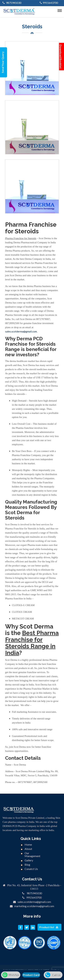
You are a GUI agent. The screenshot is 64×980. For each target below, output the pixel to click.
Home (28, 844)
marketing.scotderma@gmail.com (34, 906)
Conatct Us (31, 869)
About (28, 849)
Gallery (29, 860)
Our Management (32, 854)
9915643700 (50, 3)
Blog (27, 865)
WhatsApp (11, 975)
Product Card (31, 975)
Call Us (53, 975)
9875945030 (13, 3)
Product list (49, 927)
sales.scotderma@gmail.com (21, 331)
